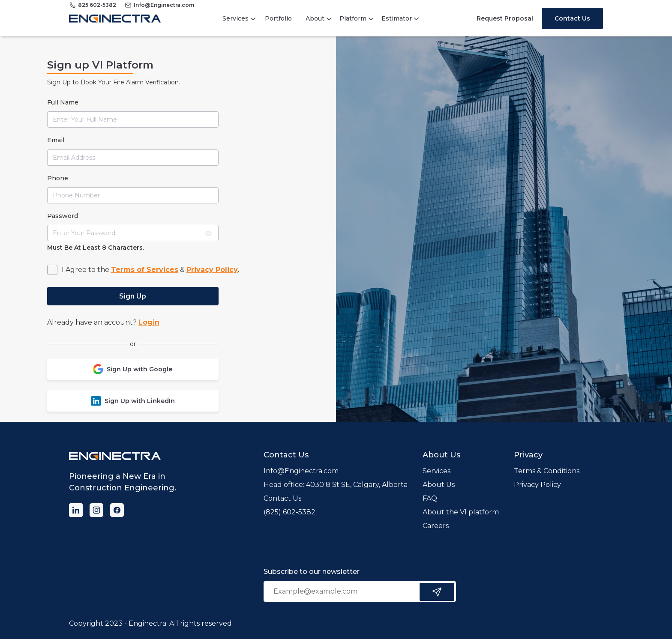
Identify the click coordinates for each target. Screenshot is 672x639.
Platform (353, 18)
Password (63, 216)
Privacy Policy (537, 485)
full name (63, 102)
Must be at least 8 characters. (96, 248)
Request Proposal (505, 18)
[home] (115, 18)
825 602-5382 (97, 5)
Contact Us (572, 18)
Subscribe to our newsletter (312, 572)
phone (58, 178)
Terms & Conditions (547, 471)
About (315, 18)
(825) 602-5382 (289, 512)
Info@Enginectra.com (164, 5)
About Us (439, 485)
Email (56, 140)
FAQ (430, 498)
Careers (436, 526)
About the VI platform (461, 512)
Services (235, 18)
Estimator (397, 18)
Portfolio (278, 18)
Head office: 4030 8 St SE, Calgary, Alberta (336, 485)
